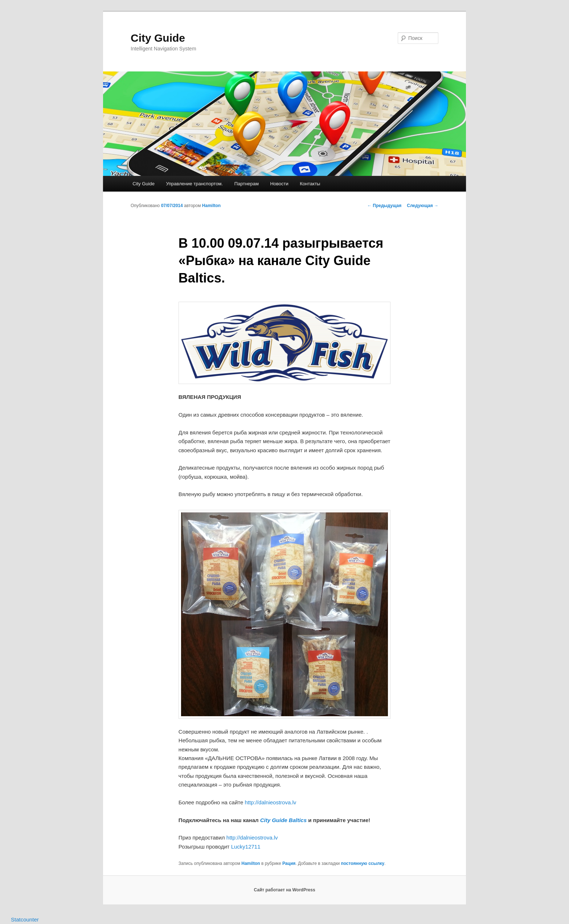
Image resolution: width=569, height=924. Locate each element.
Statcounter (25, 919)
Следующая (423, 206)
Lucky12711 (246, 847)
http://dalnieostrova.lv (271, 802)
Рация (289, 863)
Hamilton (211, 206)
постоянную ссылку (363, 863)
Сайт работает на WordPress (284, 890)
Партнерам (247, 184)
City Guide (158, 38)
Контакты (310, 184)
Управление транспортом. (194, 184)
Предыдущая (384, 206)
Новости (279, 184)
